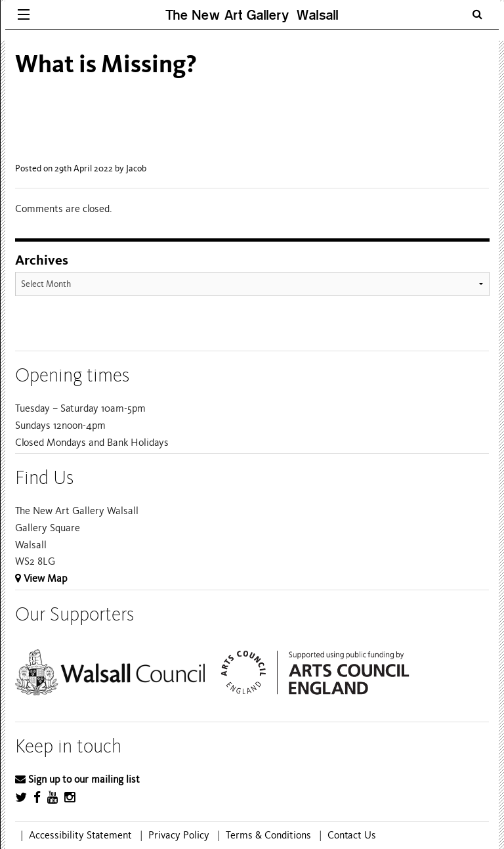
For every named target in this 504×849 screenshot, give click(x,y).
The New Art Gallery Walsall (252, 15)
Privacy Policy (179, 835)
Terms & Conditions (268, 835)
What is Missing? (106, 64)
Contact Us (352, 835)
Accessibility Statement (80, 835)
